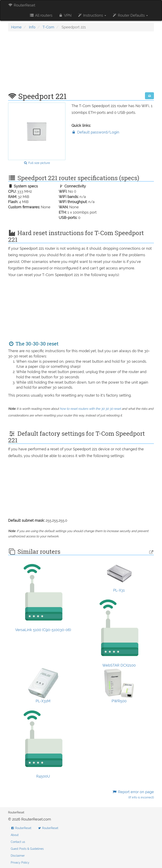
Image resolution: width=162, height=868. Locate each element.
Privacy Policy (20, 863)
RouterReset (22, 5)
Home (16, 27)
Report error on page (133, 794)
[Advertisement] (81, 64)
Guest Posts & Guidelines (27, 849)
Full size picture (37, 163)
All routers (41, 15)
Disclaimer (18, 856)
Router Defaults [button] (130, 15)
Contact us (18, 842)
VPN (65, 15)
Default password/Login (95, 132)
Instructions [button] (92, 15)
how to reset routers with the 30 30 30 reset (90, 409)
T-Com (48, 27)
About (15, 835)
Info (32, 27)
